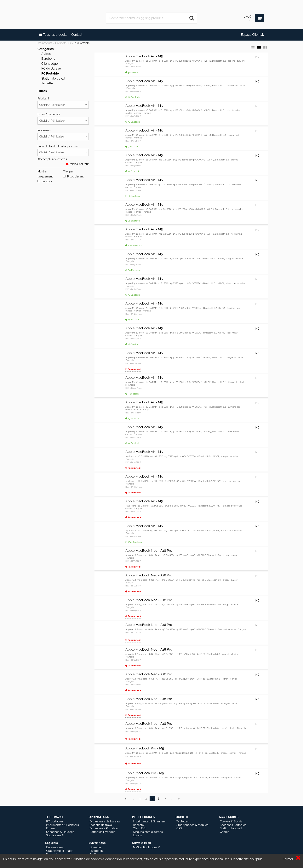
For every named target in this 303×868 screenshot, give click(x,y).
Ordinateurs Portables (104, 828)
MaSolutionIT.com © (146, 847)
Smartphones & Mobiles (192, 825)
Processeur (63, 135)
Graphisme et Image (60, 851)
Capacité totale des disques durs (63, 150)
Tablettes (183, 821)
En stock (45, 181)
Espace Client (252, 35)
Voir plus (256, 859)
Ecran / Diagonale (63, 119)
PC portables (55, 821)
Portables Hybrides (102, 832)
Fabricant (63, 103)
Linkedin (95, 847)
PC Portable (82, 43)
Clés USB (139, 828)
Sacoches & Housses (60, 832)
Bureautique (54, 847)
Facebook (96, 851)
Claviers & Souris (231, 821)
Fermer (288, 859)
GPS (179, 828)
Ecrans (51, 828)
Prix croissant (73, 176)
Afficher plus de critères (52, 159)
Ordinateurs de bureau (105, 821)
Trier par (68, 171)
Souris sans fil (55, 835)
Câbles (225, 832)
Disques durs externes (148, 832)
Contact (77, 35)
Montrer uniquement (45, 174)
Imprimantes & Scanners (63, 825)
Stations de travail (102, 825)
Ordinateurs (44, 43)
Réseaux (139, 825)
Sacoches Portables (233, 825)
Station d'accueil (231, 828)
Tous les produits (53, 35)
